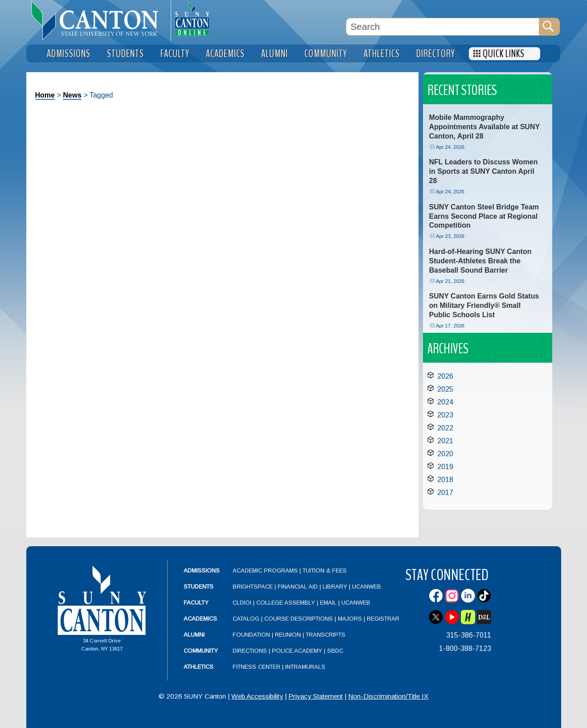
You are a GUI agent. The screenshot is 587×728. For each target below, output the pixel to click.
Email (328, 603)
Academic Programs (266, 571)
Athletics (199, 667)
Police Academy (297, 651)
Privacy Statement (316, 696)
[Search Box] (443, 27)
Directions (250, 651)
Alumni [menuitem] (275, 54)
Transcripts (326, 635)
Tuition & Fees (325, 571)
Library (335, 587)
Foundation (251, 635)
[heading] (99, 20)
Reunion (288, 635)
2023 (445, 415)
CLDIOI (242, 603)
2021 (445, 441)
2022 (445, 428)
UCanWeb (367, 587)
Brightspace (253, 587)
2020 (445, 454)
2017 (445, 493)
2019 (445, 467)
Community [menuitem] (326, 54)
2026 (445, 376)
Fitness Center (257, 667)
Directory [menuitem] (436, 54)
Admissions (202, 571)
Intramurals (305, 667)
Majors (350, 619)
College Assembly (286, 603)
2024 (445, 402)
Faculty (196, 603)
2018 (445, 480)
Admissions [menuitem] (69, 54)
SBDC (335, 651)
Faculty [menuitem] (175, 54)
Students (199, 587)
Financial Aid (298, 587)
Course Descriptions (299, 619)
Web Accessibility (257, 696)
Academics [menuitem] (225, 54)
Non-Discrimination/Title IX (388, 696)
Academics (200, 619)
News (72, 95)
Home (45, 95)
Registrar (383, 619)
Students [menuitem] (125, 54)
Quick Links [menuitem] (504, 54)
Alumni (194, 635)
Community (201, 651)
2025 (445, 389)
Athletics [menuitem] (382, 54)
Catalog (246, 619)
